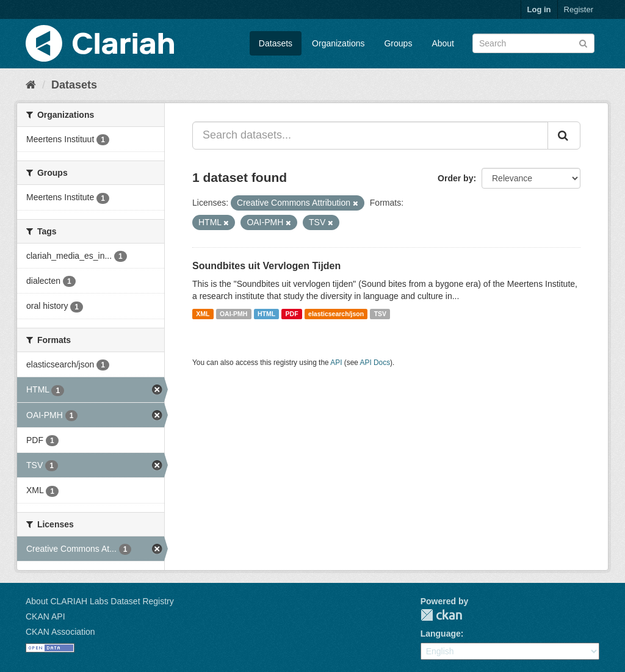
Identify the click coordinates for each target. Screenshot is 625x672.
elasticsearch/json (336, 314)
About (443, 43)
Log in (539, 9)
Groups (398, 43)
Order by (455, 178)
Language (441, 634)
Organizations (338, 43)
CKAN (441, 615)
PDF (292, 314)
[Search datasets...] (370, 135)
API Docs (375, 363)
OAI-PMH (234, 314)
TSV (380, 314)
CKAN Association (60, 632)
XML (203, 314)
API (336, 363)
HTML (266, 314)
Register (579, 9)
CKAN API (45, 616)
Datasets (276, 43)
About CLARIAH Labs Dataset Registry (100, 601)
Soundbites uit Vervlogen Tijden (266, 266)
